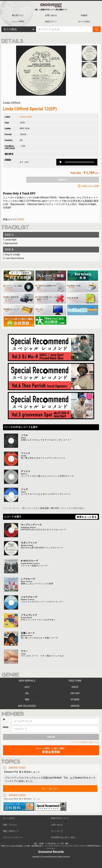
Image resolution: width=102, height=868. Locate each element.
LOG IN (51, 737)
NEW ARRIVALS (27, 681)
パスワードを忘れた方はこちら (85, 742)
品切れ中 (63, 180)
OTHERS (75, 700)
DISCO (21, 219)
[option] (41, 71)
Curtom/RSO (26, 117)
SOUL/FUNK (75, 681)
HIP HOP (75, 693)
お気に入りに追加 (90, 186)
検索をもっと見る (87, 517)
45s (27, 693)
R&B (27, 700)
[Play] (61, 162)
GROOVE (75, 706)
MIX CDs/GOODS (27, 706)
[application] (77, 162)
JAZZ (27, 687)
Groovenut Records (51, 852)
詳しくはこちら (50, 789)
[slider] (79, 162)
